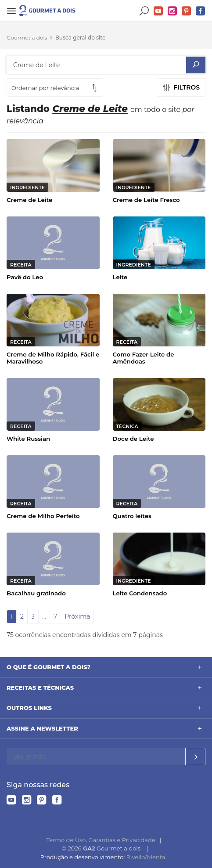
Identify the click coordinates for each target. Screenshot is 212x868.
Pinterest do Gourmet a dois (187, 11)
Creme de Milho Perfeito (43, 516)
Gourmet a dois (27, 38)
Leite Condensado (140, 593)
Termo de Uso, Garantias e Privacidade (101, 840)
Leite (120, 277)
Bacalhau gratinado (36, 593)
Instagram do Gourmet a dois (172, 11)
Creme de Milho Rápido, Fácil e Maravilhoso (53, 358)
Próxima (77, 616)
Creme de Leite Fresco (146, 200)
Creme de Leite (29, 200)
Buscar (144, 11)
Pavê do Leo (25, 277)
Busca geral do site (81, 38)
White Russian (28, 439)
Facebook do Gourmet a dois (201, 11)
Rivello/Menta (146, 857)
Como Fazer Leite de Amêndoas (144, 358)
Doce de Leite (133, 439)
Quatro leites (132, 516)
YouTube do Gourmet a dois (158, 11)
